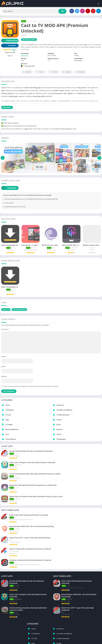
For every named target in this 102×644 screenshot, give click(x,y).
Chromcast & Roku (19, 306)
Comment (5, 325)
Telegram (67, 72)
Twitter (39, 72)
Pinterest (53, 72)
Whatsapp (80, 72)
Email (4, 363)
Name (4, 353)
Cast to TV (6, 306)
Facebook (27, 72)
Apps (35, 21)
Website (4, 373)
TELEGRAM (8, 46)
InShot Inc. (25, 55)
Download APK (9, 41)
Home (29, 21)
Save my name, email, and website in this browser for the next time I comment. (31, 382)
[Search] (34, 11)
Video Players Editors (45, 21)
